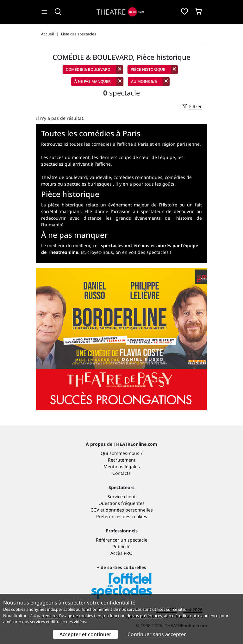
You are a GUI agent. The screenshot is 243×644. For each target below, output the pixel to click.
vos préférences (147, 616)
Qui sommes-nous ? (121, 453)
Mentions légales (122, 466)
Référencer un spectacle (122, 540)
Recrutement (122, 460)
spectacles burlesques (88, 184)
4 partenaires (46, 616)
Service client (122, 497)
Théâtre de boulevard (64, 177)
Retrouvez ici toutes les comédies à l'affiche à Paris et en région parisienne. (121, 144)
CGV (95, 510)
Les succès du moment (65, 157)
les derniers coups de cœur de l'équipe (134, 157)
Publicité (121, 546)
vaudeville (100, 177)
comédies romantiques (138, 177)
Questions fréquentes (121, 503)
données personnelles (129, 510)
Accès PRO (121, 553)
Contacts (121, 473)
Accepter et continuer (85, 634)
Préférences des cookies (122, 516)
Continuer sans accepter (157, 634)
